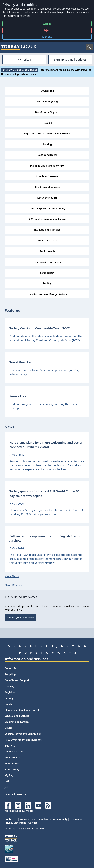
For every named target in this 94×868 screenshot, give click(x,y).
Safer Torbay (12, 769)
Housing (10, 686)
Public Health (12, 758)
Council (9, 728)
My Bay (9, 775)
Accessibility (60, 819)
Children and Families (17, 722)
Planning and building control (22, 710)
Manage (49, 37)
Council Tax (11, 668)
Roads (8, 704)
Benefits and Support (17, 680)
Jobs (7, 787)
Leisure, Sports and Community (23, 734)
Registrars (11, 692)
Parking (9, 698)
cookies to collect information (27, 9)
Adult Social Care (14, 752)
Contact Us (11, 819)
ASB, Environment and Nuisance (23, 740)
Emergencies (12, 763)
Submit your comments (21, 617)
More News (12, 576)
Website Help (27, 819)
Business (10, 746)
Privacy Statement (15, 823)
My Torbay (24, 59)
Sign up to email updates (70, 59)
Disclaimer (76, 819)
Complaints (44, 819)
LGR (7, 781)
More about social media (19, 811)
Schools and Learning (17, 716)
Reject (47, 31)
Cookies (33, 823)
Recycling (10, 674)
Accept (47, 24)
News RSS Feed (14, 585)
